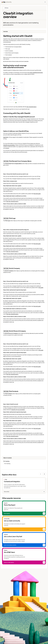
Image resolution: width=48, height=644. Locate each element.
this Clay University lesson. (12, 201)
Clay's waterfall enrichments (36, 73)
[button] (45, 2)
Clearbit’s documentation (9, 145)
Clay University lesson (31, 107)
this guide (41, 287)
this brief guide (37, 193)
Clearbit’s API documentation (18, 409)
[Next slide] (44, 473)
